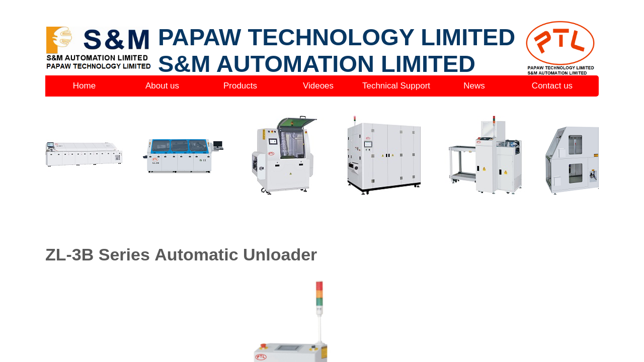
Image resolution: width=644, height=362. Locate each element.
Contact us (552, 86)
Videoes (318, 86)
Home (84, 86)
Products (240, 86)
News (474, 86)
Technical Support (396, 86)
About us (162, 86)
